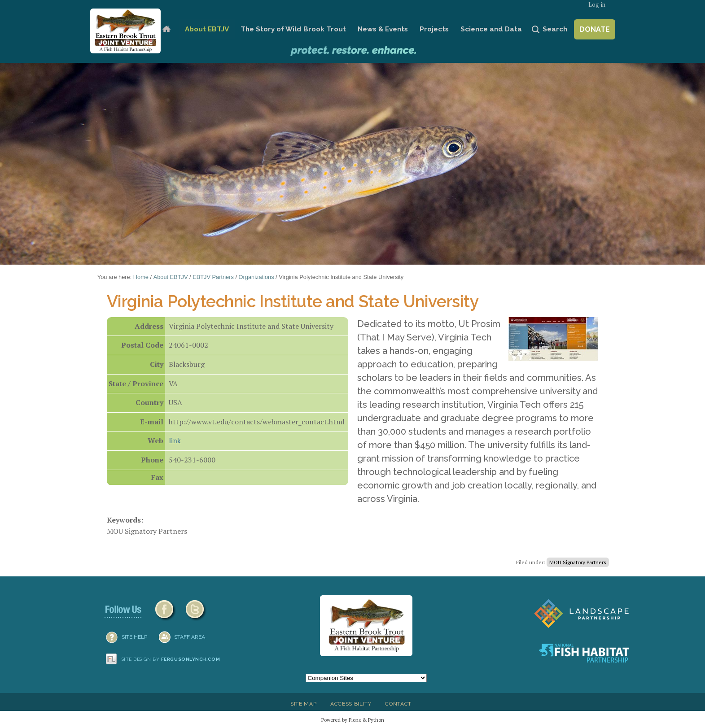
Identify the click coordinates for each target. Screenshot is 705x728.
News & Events (383, 29)
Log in (597, 5)
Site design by (171, 659)
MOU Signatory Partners (578, 562)
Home (166, 29)
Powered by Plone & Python (353, 720)
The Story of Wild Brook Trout (293, 29)
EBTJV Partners (213, 277)
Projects (434, 29)
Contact (398, 704)
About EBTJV (207, 29)
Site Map (303, 704)
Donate (595, 29)
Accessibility (351, 704)
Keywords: (125, 520)
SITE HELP (134, 637)
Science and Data (491, 29)
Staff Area (190, 637)
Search (555, 29)
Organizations (256, 277)
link (175, 440)
